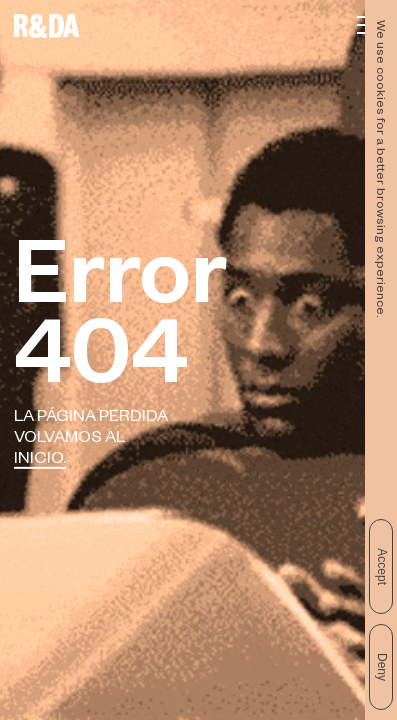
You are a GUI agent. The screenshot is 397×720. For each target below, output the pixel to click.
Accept (382, 566)
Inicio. (40, 460)
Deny (382, 667)
